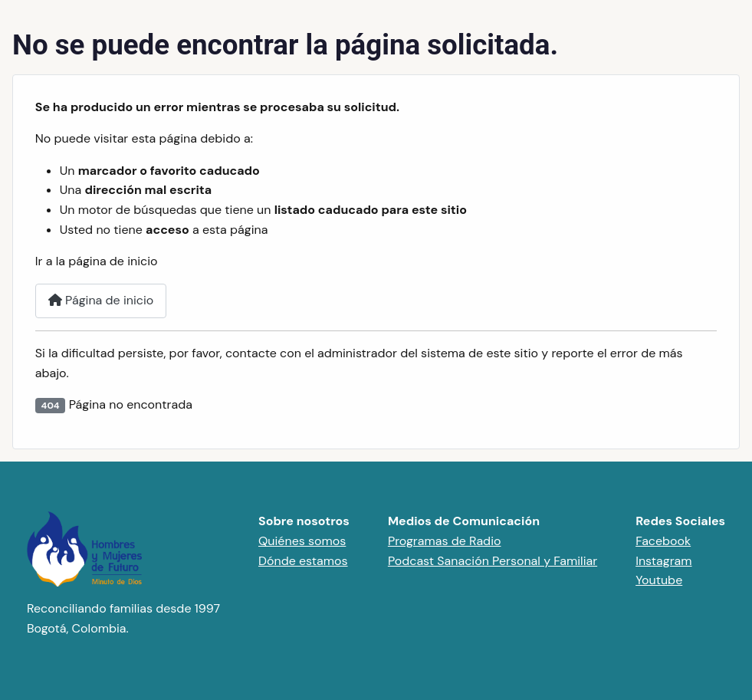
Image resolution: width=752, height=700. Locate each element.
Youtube (659, 580)
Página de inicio (101, 300)
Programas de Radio (445, 541)
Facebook (663, 541)
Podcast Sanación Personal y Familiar (493, 561)
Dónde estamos (303, 561)
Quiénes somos (302, 541)
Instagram (663, 561)
